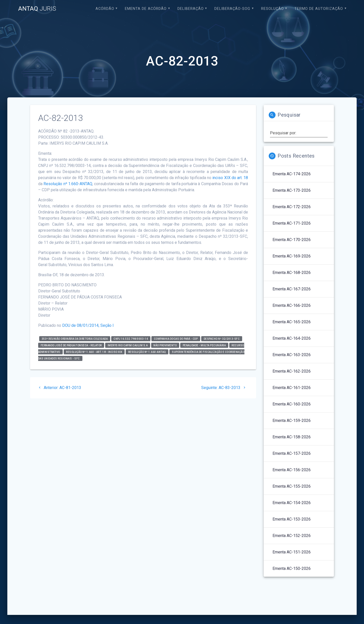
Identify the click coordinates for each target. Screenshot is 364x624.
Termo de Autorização (319, 9)
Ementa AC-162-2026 (292, 371)
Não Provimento (165, 345)
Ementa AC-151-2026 (292, 552)
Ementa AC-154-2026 (292, 503)
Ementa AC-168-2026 (292, 273)
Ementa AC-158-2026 (292, 437)
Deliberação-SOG (232, 9)
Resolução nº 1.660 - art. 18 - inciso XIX (94, 352)
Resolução (272, 9)
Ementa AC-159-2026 (292, 421)
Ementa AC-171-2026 (292, 223)
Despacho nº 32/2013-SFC (222, 339)
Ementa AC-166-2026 (292, 305)
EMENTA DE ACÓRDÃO (146, 9)
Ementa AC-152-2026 (292, 536)
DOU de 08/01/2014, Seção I (88, 325)
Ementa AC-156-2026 (292, 470)
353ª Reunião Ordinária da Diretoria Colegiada (75, 339)
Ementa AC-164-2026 (292, 338)
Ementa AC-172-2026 (292, 207)
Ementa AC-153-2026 (292, 519)
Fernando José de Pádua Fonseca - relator (71, 345)
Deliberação (191, 9)
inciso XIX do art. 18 (230, 178)
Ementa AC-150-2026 (292, 568)
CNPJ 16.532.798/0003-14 (131, 339)
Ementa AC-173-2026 (292, 190)
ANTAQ (37, 9)
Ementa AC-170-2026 (292, 240)
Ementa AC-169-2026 (292, 256)
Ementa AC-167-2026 (292, 289)
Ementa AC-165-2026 (292, 322)
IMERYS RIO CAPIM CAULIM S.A (128, 345)
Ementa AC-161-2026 (292, 388)
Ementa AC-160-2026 (292, 404)
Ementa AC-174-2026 (292, 174)
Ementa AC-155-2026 (292, 486)
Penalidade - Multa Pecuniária (204, 345)
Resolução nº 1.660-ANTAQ (68, 184)
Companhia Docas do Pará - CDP (176, 339)
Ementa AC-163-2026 (292, 355)
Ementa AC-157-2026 (292, 453)
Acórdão (105, 9)
